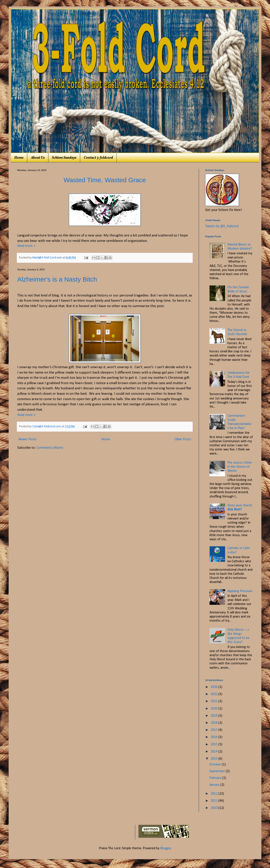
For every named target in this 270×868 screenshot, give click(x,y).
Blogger (166, 848)
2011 (214, 801)
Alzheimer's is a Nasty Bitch (57, 279)
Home (19, 158)
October (216, 765)
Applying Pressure (240, 591)
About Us (38, 158)
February (216, 778)
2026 (214, 687)
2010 (214, 808)
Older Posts (183, 439)
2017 (214, 730)
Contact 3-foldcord (98, 158)
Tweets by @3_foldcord (222, 226)
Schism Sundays (64, 158)
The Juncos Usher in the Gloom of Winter (240, 467)
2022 (214, 694)
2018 (214, 723)
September (218, 771)
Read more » (26, 246)
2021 (214, 701)
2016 (214, 737)
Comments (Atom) (50, 448)
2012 (214, 794)
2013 (214, 759)
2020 (214, 709)
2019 (214, 716)
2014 (214, 752)
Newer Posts (27, 439)
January (215, 785)
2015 (214, 744)
